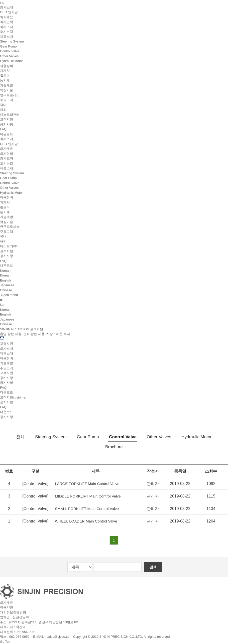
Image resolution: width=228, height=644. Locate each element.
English (5, 280)
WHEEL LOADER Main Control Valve (86, 521)
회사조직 (7, 27)
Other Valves (9, 56)
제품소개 (7, 37)
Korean (5, 275)
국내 (3, 105)
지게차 (5, 71)
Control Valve (10, 51)
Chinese (6, 290)
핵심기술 (7, 90)
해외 (3, 110)
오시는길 (7, 32)
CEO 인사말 (9, 12)
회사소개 (7, 7)
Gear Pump (8, 46)
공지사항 (7, 124)
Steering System (12, 41)
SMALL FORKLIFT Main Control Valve (87, 509)
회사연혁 (7, 22)
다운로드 (7, 134)
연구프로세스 (10, 95)
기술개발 (7, 85)
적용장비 (7, 66)
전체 (21, 437)
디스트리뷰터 (10, 115)
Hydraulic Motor (11, 61)
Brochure (114, 447)
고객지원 (7, 119)
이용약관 (7, 607)
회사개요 (7, 17)
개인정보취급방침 (13, 612)
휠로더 (5, 76)
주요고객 (7, 100)
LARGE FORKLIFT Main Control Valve (87, 484)
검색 (153, 567)
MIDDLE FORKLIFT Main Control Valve (88, 496)
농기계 (5, 80)
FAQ (3, 129)
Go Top (5, 642)
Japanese (7, 285)
